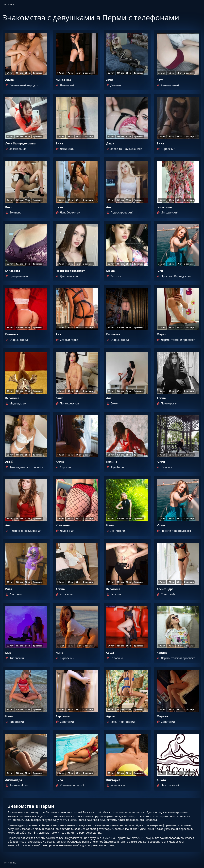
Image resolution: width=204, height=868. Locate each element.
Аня (109, 207)
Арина (161, 398)
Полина (112, 462)
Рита (9, 589)
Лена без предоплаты (20, 143)
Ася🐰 (9, 462)
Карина (162, 653)
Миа (8, 653)
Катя (160, 80)
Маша (110, 271)
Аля (109, 398)
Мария (161, 334)
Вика (59, 143)
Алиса (10, 80)
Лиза (110, 80)
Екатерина (164, 207)
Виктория (113, 780)
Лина (60, 653)
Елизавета (13, 271)
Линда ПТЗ (63, 80)
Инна (110, 525)
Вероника (12, 398)
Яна (58, 334)
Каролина (113, 334)
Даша (110, 143)
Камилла (12, 334)
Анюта (161, 780)
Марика (162, 716)
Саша (60, 398)
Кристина (63, 525)
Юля (160, 271)
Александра (165, 589)
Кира (59, 780)
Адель (110, 716)
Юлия (161, 462)
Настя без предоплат (70, 271)
